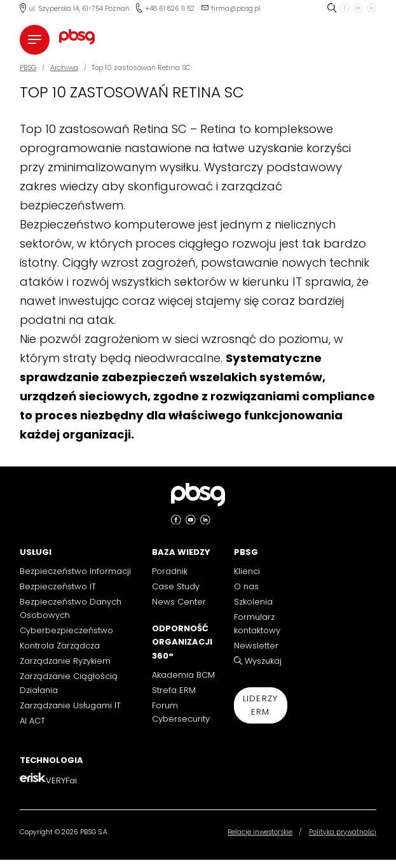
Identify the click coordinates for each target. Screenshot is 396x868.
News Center (179, 602)
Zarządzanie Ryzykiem (65, 661)
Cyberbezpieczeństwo (66, 630)
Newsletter (256, 646)
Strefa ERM (174, 690)
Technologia (51, 760)
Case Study (176, 586)
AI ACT (32, 721)
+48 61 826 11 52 (170, 9)
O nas (246, 586)
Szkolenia (253, 602)
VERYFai (61, 780)
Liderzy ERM (261, 705)
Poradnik (170, 571)
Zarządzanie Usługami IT (70, 705)
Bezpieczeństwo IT (58, 586)
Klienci (247, 571)
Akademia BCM (183, 675)
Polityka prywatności (343, 832)
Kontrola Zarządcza (60, 646)
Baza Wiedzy (181, 552)
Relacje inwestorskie (260, 832)
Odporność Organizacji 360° (182, 642)
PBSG (246, 552)
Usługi (36, 552)
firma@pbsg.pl (236, 9)
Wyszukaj (263, 661)
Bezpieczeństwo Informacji (75, 571)
